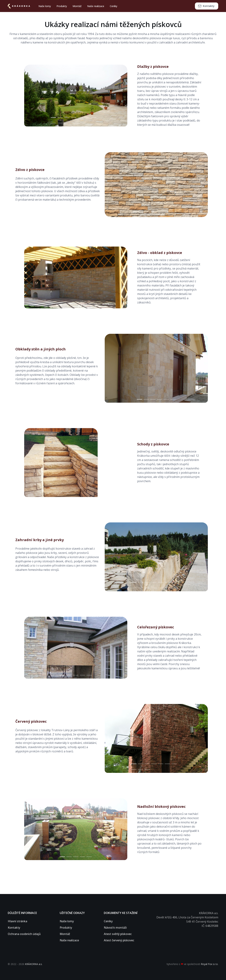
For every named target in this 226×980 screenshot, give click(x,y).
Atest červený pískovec (119, 940)
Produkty (62, 6)
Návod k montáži (115, 928)
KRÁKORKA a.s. (34, 964)
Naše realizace (96, 6)
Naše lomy (45, 6)
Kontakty (206, 6)
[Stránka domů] (20, 6)
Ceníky (114, 6)
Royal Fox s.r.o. (210, 964)
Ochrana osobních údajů (24, 934)
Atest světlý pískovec (118, 934)
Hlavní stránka (17, 921)
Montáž (77, 6)
